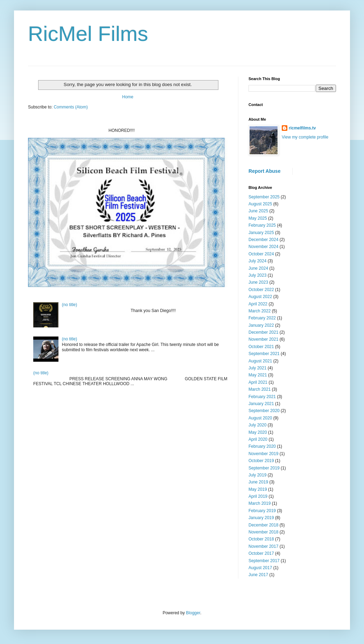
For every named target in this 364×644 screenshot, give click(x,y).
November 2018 (263, 532)
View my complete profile (305, 137)
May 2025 (258, 218)
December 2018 (263, 525)
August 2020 (260, 418)
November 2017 (263, 546)
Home (128, 97)
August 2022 (260, 297)
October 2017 (261, 553)
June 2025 (258, 211)
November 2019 (263, 454)
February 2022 (262, 318)
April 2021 (258, 382)
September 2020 (264, 411)
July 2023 (257, 275)
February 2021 (262, 397)
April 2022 (258, 304)
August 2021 (260, 361)
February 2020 (262, 446)
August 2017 (260, 568)
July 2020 (257, 425)
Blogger (193, 613)
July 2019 (257, 475)
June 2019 (258, 482)
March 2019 (260, 503)
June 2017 (258, 575)
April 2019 (258, 496)
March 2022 (260, 311)
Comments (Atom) (71, 107)
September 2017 (264, 561)
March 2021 (260, 389)
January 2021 (261, 404)
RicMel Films (88, 34)
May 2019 (258, 489)
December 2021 (263, 332)
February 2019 (262, 511)
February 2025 (262, 225)
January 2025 (261, 233)
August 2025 (260, 204)
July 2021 (257, 368)
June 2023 (258, 282)
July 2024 (257, 261)
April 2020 (258, 439)
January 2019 (261, 518)
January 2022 (261, 325)
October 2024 (261, 254)
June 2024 (258, 268)
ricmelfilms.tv (302, 128)
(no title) (69, 305)
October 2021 (261, 347)
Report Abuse (264, 171)
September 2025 (264, 197)
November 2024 (263, 247)
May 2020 (258, 432)
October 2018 (261, 539)
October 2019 (261, 461)
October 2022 (261, 290)
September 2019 (264, 468)
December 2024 (263, 240)
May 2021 (258, 375)
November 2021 (263, 339)
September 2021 (264, 354)
